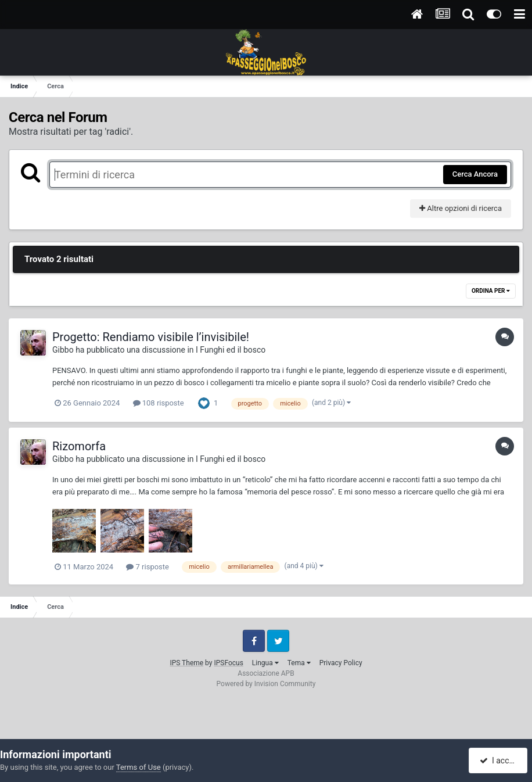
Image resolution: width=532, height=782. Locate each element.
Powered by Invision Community (266, 684)
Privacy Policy (341, 663)
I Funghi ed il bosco (231, 350)
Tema (299, 663)
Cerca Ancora (475, 174)
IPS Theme (186, 663)
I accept (499, 761)
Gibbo (63, 350)
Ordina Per (491, 291)
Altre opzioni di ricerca (461, 208)
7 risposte (148, 567)
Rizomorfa (79, 446)
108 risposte (159, 403)
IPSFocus (228, 663)
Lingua (265, 663)
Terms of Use (139, 767)
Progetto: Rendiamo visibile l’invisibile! (151, 337)
